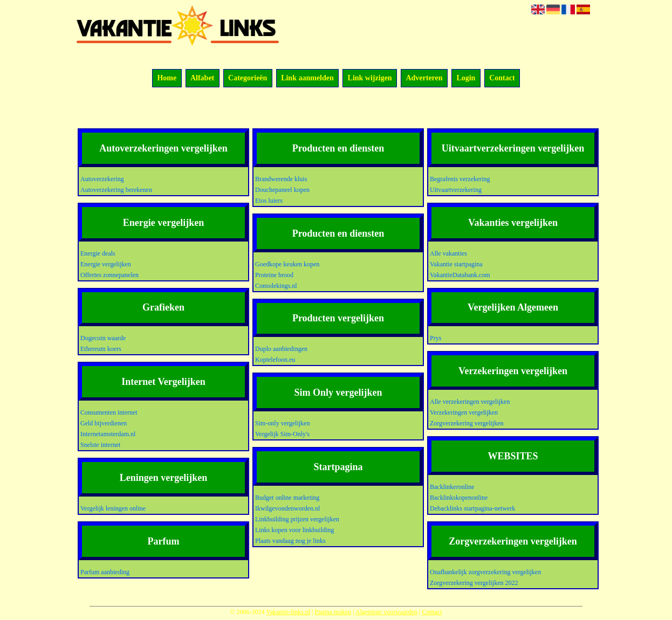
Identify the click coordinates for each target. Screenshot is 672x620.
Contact (502, 78)
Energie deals (98, 253)
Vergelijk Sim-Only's (282, 434)
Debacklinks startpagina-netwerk (472, 508)
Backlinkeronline (452, 487)
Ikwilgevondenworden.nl (287, 508)
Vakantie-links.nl (288, 612)
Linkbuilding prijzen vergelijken (297, 519)
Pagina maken (333, 612)
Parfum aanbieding (105, 572)
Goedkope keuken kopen (287, 264)
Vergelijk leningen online (113, 508)
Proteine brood (274, 275)
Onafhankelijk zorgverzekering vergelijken (485, 572)
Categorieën (248, 78)
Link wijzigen (370, 78)
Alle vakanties (448, 253)
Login (466, 78)
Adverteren (424, 78)
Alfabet (202, 78)
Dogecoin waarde (103, 338)
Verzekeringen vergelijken (464, 412)
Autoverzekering (102, 179)
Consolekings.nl (276, 286)
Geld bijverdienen (104, 423)
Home (167, 78)
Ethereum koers (101, 349)
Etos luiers (269, 201)
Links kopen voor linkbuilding (294, 530)
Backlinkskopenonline (459, 498)
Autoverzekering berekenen (116, 190)
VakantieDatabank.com (460, 275)
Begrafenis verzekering (460, 179)
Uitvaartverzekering (456, 190)
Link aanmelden (307, 78)
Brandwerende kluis (281, 179)
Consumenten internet (109, 412)
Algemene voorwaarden (386, 612)
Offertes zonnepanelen (109, 275)
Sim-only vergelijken (282, 423)
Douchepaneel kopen (282, 190)
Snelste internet (100, 445)
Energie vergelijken (106, 264)
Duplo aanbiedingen (281, 349)
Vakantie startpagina (456, 264)
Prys (436, 338)
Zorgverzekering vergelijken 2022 (474, 583)
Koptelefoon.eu (275, 360)
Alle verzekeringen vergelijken (470, 402)
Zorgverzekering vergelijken (467, 423)
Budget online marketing (287, 498)
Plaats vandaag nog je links (290, 541)
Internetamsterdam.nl (108, 434)
